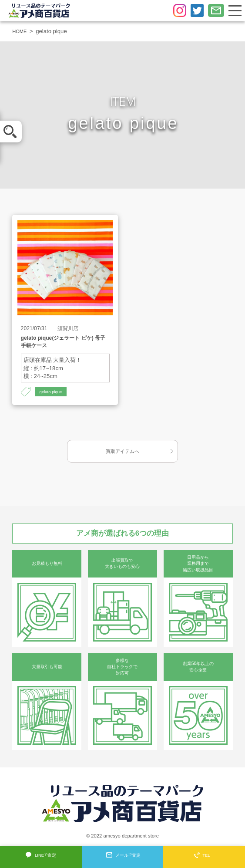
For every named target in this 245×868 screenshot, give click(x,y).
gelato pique (53, 392)
